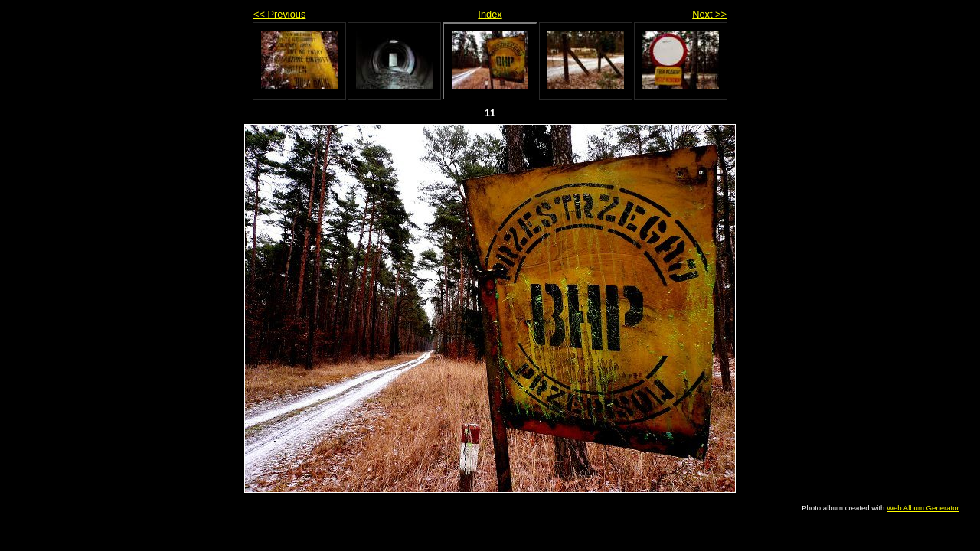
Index (490, 14)
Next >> (709, 14)
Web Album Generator (923, 508)
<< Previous (279, 14)
